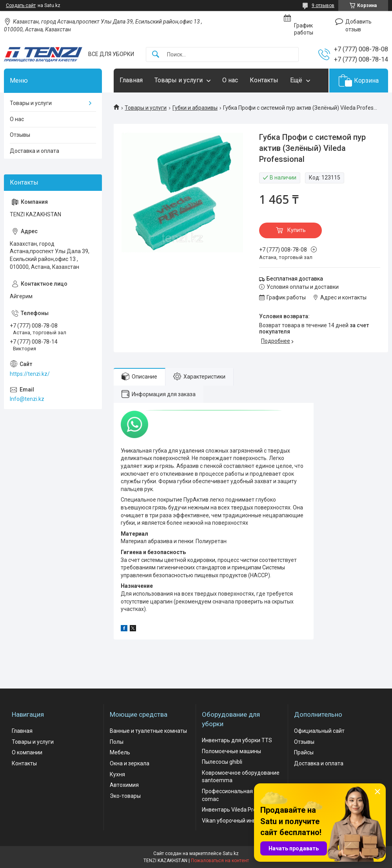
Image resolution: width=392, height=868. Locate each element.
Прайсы (304, 752)
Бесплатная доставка (295, 279)
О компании (27, 752)
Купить (297, 230)
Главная (131, 80)
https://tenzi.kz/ (30, 374)
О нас (230, 80)
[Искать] (156, 55)
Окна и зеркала (130, 763)
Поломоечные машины (231, 751)
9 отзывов (323, 5)
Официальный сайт (319, 731)
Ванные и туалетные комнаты (148, 731)
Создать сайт (21, 5)
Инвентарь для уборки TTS (237, 740)
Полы (117, 742)
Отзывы (20, 135)
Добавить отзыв (358, 25)
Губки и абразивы (195, 108)
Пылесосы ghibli (222, 762)
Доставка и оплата (34, 151)
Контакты (264, 80)
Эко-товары (125, 796)
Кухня (117, 774)
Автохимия (124, 785)
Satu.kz (231, 854)
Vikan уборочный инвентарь (238, 821)
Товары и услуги (179, 80)
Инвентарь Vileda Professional (240, 810)
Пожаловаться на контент (220, 861)
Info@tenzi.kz (27, 399)
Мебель (120, 752)
